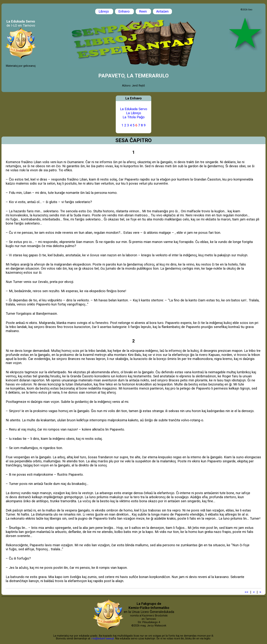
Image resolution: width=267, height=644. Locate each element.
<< (246, 592)
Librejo (104, 11)
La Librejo (134, 113)
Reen (143, 11)
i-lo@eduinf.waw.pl (103, 638)
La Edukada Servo (134, 109)
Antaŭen (162, 11)
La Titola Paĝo (134, 117)
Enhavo (124, 11)
